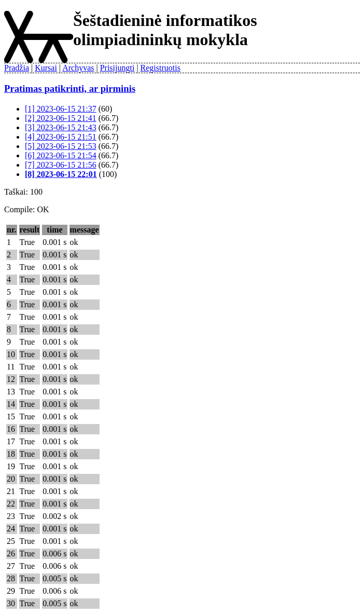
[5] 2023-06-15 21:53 (61, 146)
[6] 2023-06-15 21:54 (61, 155)
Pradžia (17, 68)
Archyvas (78, 68)
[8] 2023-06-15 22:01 (61, 174)
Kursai (46, 68)
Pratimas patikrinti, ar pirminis (70, 88)
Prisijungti (117, 68)
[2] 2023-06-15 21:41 (61, 118)
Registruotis (160, 68)
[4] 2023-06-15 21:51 (61, 137)
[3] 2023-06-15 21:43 (61, 127)
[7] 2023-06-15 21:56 (61, 165)
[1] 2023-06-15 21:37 (61, 109)
